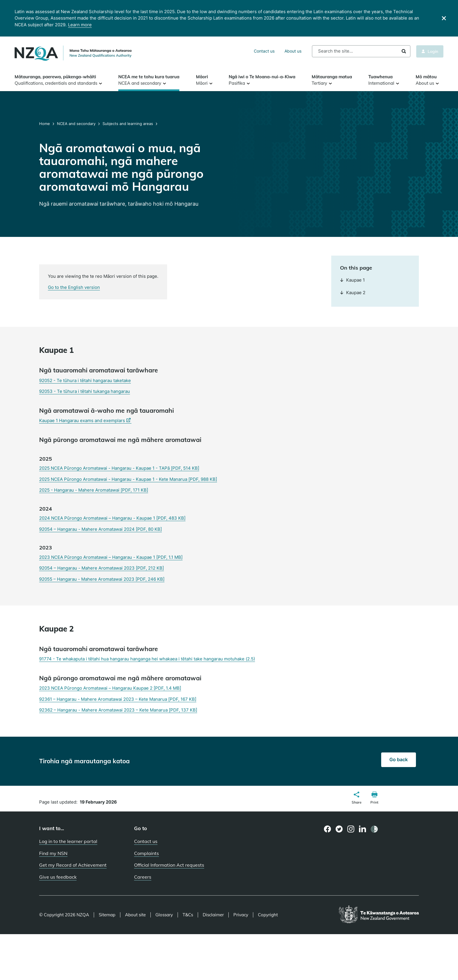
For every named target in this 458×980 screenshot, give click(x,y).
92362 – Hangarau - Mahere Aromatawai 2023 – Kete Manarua (118, 710)
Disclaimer (213, 915)
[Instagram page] (351, 829)
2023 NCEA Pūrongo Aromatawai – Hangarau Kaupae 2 (110, 688)
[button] (357, 799)
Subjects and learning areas (128, 124)
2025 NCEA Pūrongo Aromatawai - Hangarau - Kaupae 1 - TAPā (119, 468)
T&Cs (188, 915)
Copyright (268, 915)
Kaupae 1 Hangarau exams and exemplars (85, 421)
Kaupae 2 (353, 293)
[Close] (444, 18)
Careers (143, 877)
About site (135, 915)
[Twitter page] (339, 829)
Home (45, 124)
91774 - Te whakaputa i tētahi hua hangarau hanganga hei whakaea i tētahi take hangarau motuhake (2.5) (147, 659)
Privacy (241, 915)
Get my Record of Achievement (73, 865)
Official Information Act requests (169, 865)
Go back (399, 759)
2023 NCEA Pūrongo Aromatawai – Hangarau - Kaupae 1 (111, 557)
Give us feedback (58, 877)
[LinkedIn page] (363, 829)
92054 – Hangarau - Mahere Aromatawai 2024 (100, 529)
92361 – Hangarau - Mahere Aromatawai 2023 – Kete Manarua (118, 699)
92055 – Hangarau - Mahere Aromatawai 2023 (102, 579)
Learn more (80, 25)
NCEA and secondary (76, 124)
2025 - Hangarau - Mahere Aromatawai (94, 490)
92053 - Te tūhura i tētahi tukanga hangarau (85, 391)
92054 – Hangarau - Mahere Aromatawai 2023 (102, 568)
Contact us (264, 51)
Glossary (164, 915)
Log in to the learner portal (68, 841)
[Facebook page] (328, 829)
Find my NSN (53, 853)
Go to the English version (74, 287)
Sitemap (107, 915)
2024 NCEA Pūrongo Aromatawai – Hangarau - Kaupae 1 (112, 518)
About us (293, 51)
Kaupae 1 (352, 280)
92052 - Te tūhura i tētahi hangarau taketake (85, 380)
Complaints (146, 853)
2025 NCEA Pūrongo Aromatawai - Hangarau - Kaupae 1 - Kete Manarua (128, 479)
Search (404, 51)
